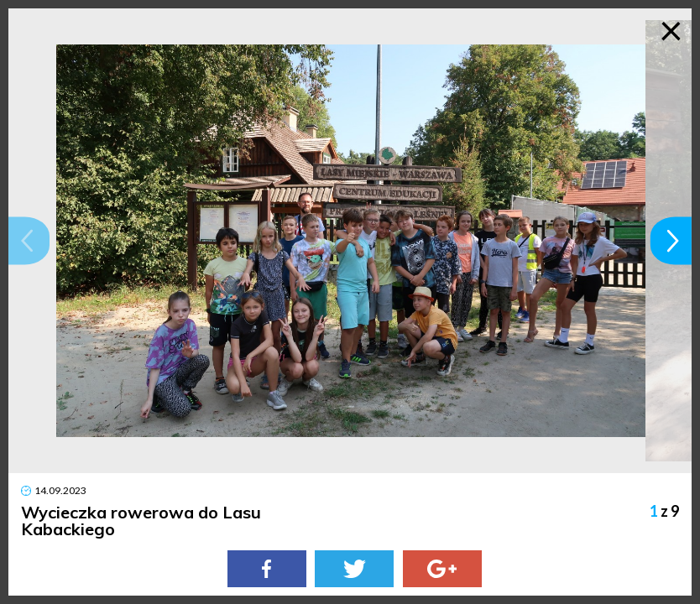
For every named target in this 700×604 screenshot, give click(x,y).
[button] (29, 240)
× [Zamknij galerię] (671, 29)
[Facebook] (267, 569)
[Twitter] (354, 569)
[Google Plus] (442, 569)
